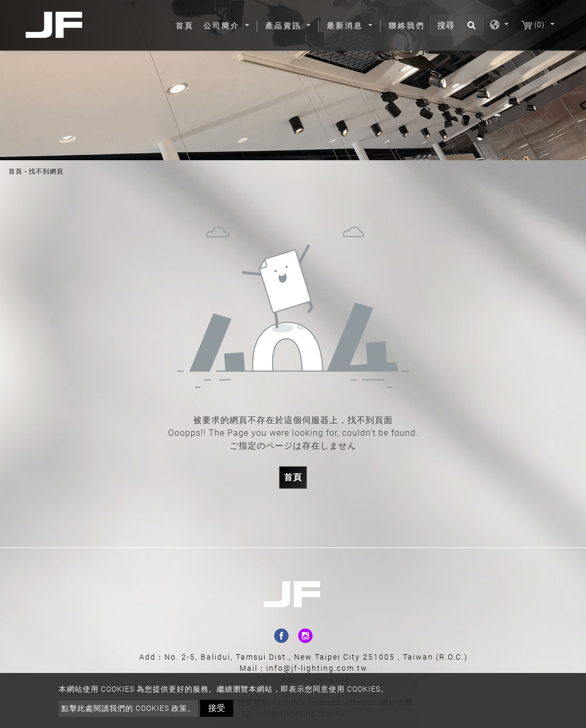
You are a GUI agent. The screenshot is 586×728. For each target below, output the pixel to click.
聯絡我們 (407, 26)
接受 (217, 708)
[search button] (470, 29)
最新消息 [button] (346, 26)
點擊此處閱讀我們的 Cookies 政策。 (128, 708)
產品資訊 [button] (285, 26)
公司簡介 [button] (223, 26)
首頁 (187, 25)
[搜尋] (457, 25)
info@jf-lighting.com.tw (317, 668)
